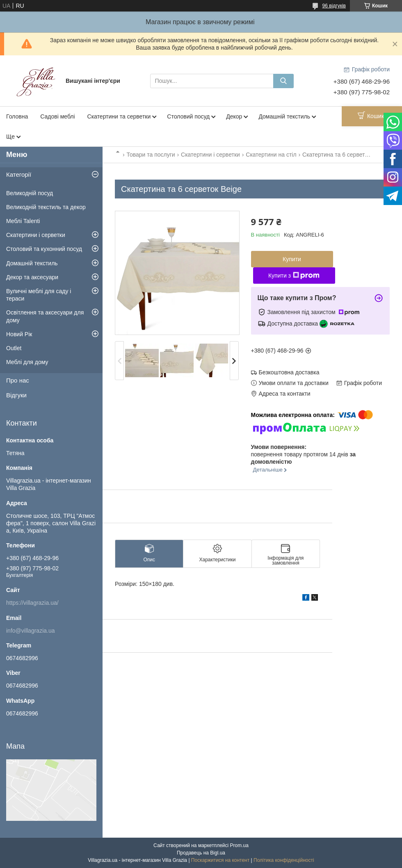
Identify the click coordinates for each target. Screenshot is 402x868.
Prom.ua (239, 845)
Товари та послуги (151, 155)
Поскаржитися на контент (220, 860)
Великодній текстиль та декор (46, 207)
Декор (234, 116)
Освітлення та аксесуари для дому (45, 316)
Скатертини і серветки (210, 155)
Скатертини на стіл (271, 155)
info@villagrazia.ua (31, 631)
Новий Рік (19, 334)
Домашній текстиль (284, 116)
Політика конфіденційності (284, 860)
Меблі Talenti (23, 221)
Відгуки (16, 395)
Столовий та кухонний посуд (44, 249)
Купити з (294, 276)
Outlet (14, 348)
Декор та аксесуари (32, 277)
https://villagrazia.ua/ (32, 603)
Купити (292, 259)
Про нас (18, 380)
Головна (17, 116)
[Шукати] (283, 81)
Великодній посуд (30, 193)
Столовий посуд (188, 116)
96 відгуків (334, 6)
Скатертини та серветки (119, 116)
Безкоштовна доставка (289, 372)
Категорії (19, 174)
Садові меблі (57, 116)
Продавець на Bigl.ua (201, 853)
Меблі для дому (27, 362)
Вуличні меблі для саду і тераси (39, 295)
